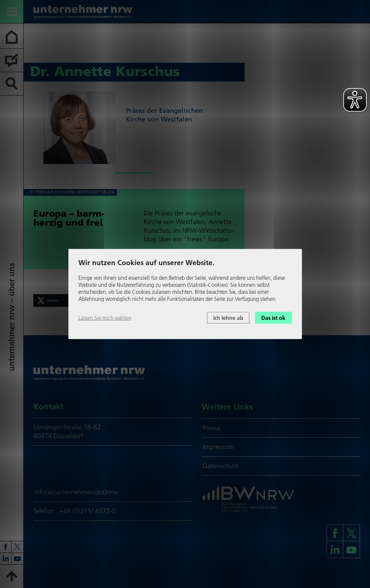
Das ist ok (273, 318)
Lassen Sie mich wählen (105, 318)
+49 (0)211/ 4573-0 (87, 511)
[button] (60, 301)
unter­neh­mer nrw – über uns (12, 317)
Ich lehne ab (228, 318)
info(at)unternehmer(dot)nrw (76, 492)
